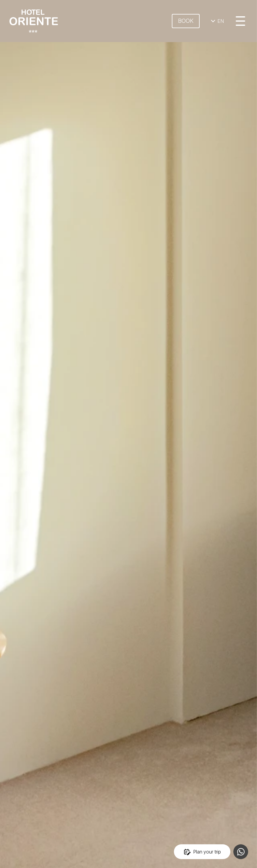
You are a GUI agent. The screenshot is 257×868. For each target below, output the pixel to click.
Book (186, 21)
